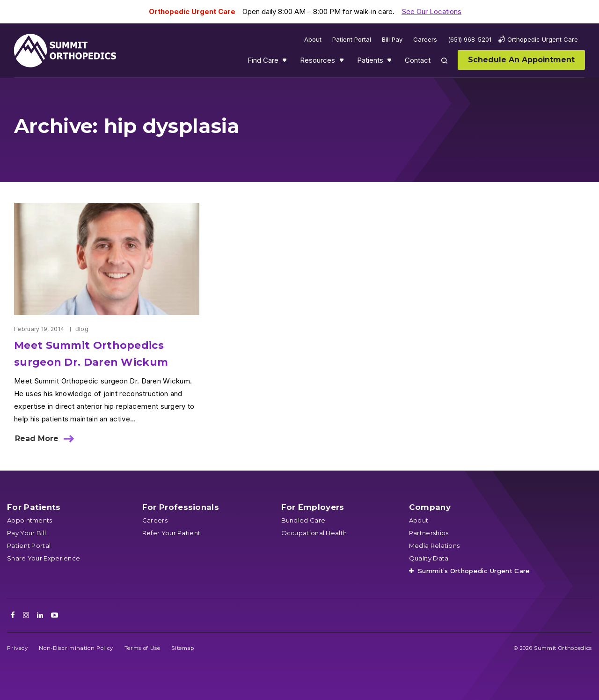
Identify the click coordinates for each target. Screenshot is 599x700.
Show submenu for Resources (343, 62)
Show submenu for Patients (390, 62)
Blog (82, 329)
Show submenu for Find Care (285, 62)
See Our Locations (431, 11)
